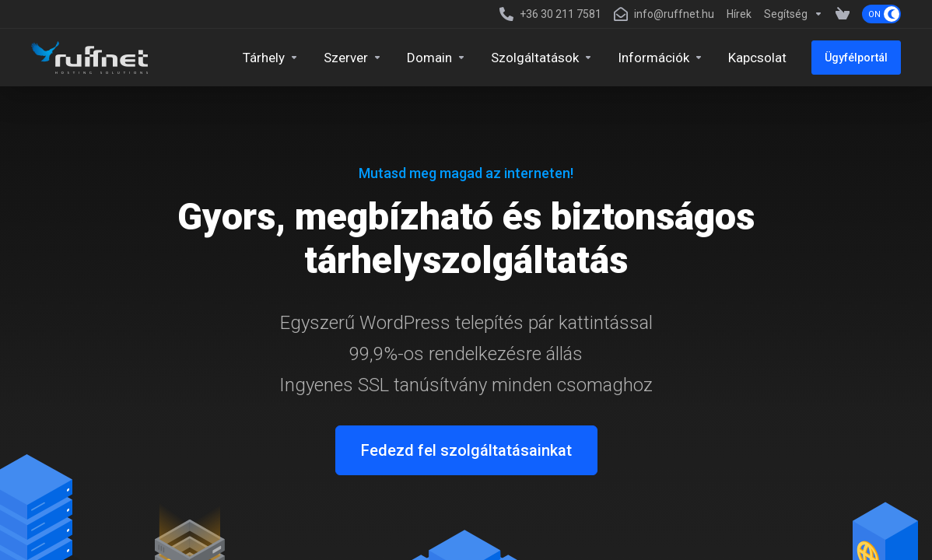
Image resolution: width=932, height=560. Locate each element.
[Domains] (436, 58)
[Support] (794, 14)
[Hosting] (271, 58)
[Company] (660, 58)
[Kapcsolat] (757, 58)
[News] (739, 14)
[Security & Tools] (542, 58)
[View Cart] (843, 14)
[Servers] (353, 58)
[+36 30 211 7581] (550, 14)
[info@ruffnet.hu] (664, 14)
